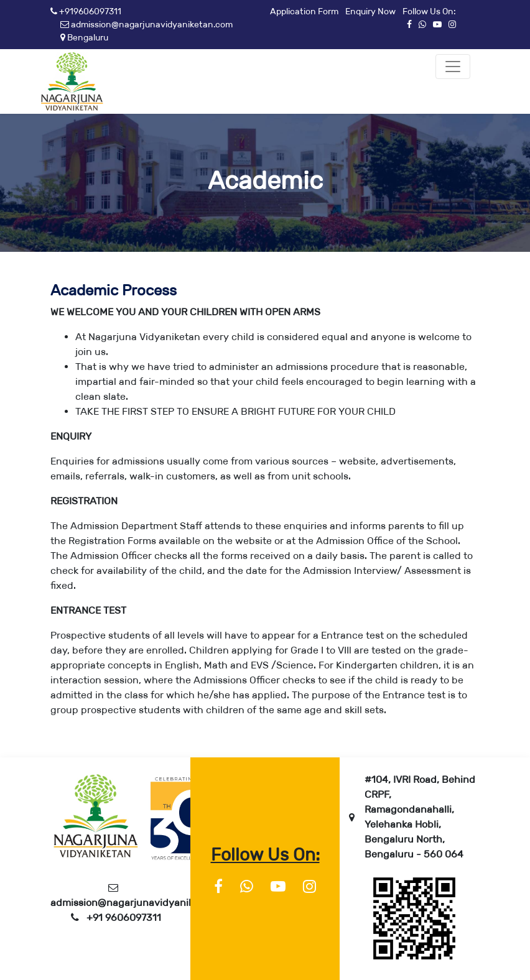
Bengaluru (84, 37)
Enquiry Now (370, 11)
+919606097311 (86, 11)
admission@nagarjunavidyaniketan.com (146, 24)
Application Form (304, 11)
